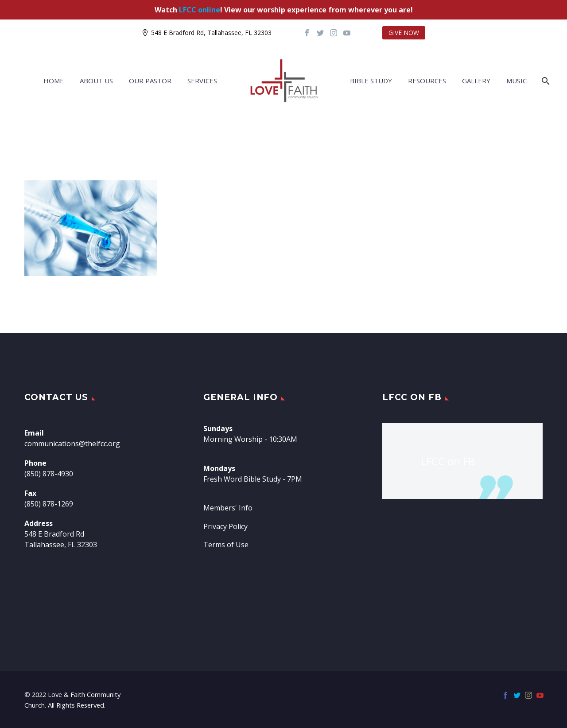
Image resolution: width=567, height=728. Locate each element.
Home (54, 81)
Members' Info (228, 508)
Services (202, 81)
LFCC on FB (412, 397)
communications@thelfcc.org (72, 444)
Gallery (476, 81)
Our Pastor (150, 81)
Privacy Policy (225, 526)
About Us (96, 81)
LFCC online (200, 10)
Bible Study (371, 81)
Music (517, 81)
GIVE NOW (404, 33)
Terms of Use (226, 545)
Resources (427, 81)
